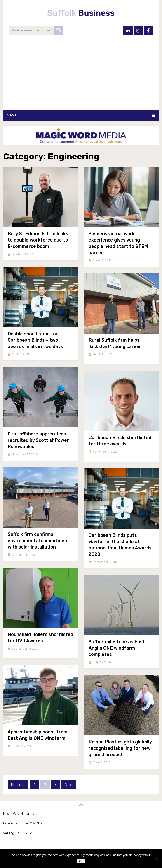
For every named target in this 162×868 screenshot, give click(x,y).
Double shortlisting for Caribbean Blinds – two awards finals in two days (35, 340)
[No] (156, 859)
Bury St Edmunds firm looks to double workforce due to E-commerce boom (38, 240)
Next (69, 785)
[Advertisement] (81, 76)
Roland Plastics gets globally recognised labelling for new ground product (120, 748)
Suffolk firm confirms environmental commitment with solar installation (39, 541)
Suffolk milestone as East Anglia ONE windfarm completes (117, 648)
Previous (18, 785)
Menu (11, 115)
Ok (81, 861)
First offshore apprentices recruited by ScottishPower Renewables (38, 440)
